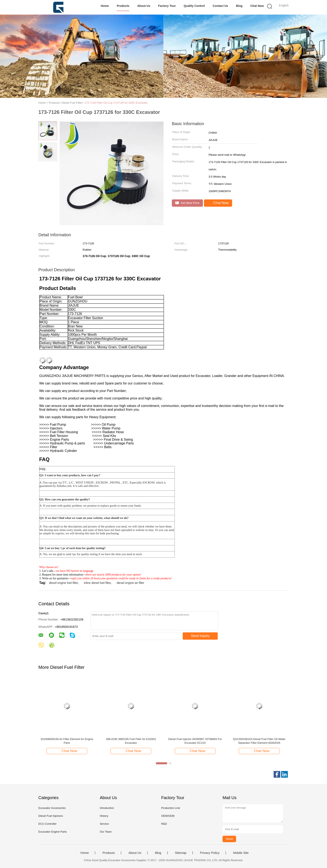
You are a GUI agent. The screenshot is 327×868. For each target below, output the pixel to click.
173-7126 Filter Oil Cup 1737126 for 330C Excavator (116, 103)
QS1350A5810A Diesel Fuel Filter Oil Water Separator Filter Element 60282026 (259, 741)
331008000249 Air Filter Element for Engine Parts (67, 741)
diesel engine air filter (130, 583)
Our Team (106, 832)
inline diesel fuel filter (97, 583)
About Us (144, 6)
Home (105, 6)
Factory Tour (167, 6)
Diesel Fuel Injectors (51, 816)
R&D (164, 824)
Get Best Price (187, 203)
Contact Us (220, 6)
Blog (239, 6)
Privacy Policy (210, 853)
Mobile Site (241, 853)
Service (104, 824)
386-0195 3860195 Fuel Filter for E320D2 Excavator (131, 741)
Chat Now (257, 6)
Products (123, 6)
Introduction (107, 808)
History (104, 816)
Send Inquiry (200, 636)
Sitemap (181, 853)
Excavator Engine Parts (53, 832)
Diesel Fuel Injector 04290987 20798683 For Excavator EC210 (195, 741)
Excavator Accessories (52, 808)
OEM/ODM (168, 816)
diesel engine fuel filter (64, 583)
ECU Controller (47, 824)
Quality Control (194, 6)
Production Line (171, 808)
